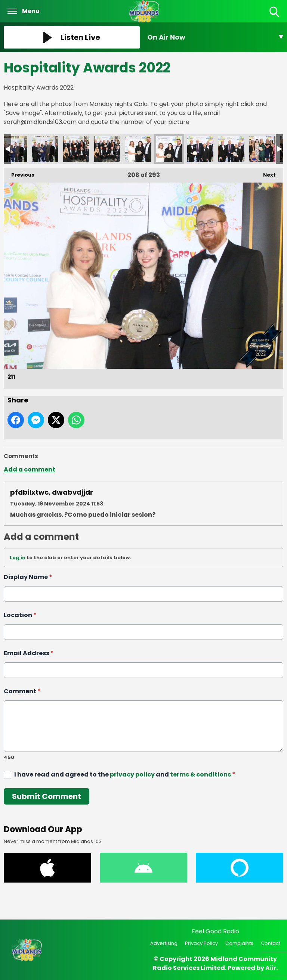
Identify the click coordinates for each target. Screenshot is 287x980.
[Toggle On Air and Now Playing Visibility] (215, 37)
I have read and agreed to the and (125, 774)
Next (266, 173)
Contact (271, 943)
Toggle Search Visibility (275, 12)
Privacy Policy (201, 943)
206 (14, 149)
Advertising (164, 943)
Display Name (28, 577)
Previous (19, 173)
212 (200, 149)
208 (76, 149)
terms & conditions (200, 774)
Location (20, 615)
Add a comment (30, 469)
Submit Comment (47, 796)
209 (107, 149)
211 (169, 149)
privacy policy (132, 774)
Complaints (239, 943)
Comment (22, 691)
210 (138, 149)
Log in (18, 558)
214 (262, 149)
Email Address (29, 653)
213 (231, 149)
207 (45, 149)
